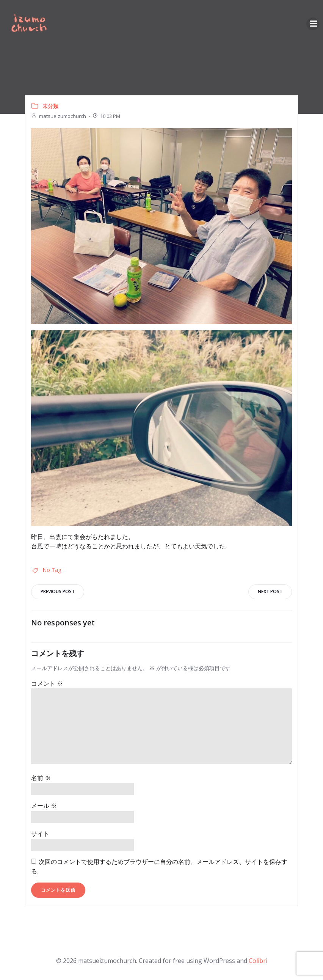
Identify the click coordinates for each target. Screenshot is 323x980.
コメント (47, 683)
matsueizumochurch (59, 116)
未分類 (50, 106)
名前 (41, 777)
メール (44, 806)
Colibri (258, 960)
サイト (40, 833)
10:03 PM (106, 116)
